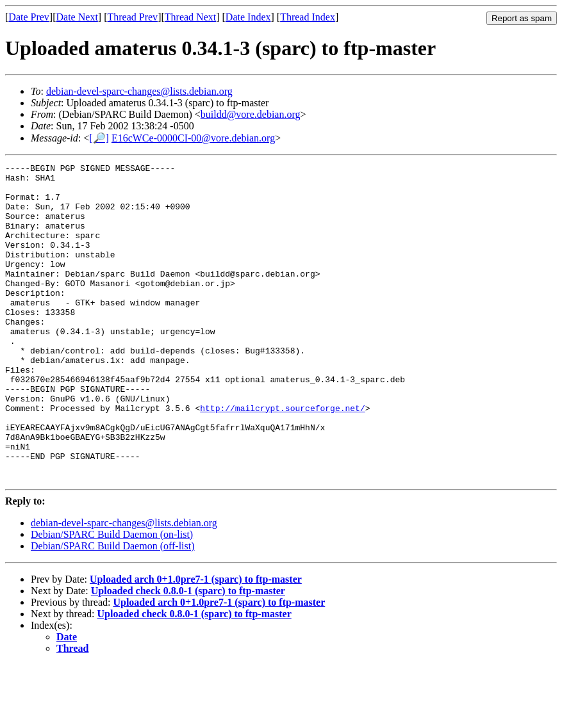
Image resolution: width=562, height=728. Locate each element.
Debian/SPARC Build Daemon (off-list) (113, 609)
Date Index (248, 17)
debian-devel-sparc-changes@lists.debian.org (139, 91)
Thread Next (190, 17)
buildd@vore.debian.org (251, 114)
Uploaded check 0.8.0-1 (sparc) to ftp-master (188, 654)
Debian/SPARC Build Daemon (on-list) (112, 598)
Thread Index (308, 17)
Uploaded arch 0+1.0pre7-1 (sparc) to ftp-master (196, 643)
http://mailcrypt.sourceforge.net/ (282, 458)
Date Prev (29, 17)
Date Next (77, 17)
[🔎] (99, 138)
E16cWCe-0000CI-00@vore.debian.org (193, 138)
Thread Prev (132, 17)
